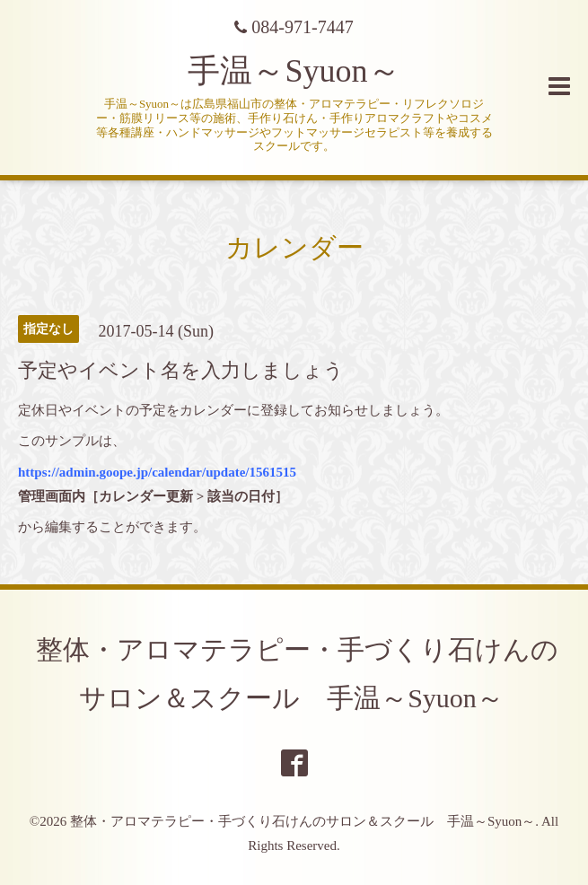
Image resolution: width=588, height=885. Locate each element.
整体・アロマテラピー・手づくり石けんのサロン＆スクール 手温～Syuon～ (303, 821)
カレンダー (294, 247)
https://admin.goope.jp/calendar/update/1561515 (157, 472)
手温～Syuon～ (294, 71)
